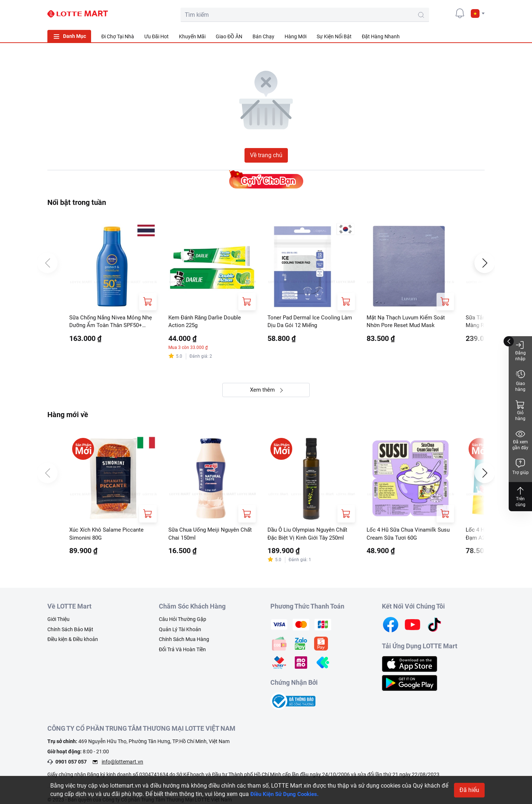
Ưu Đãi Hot (157, 36)
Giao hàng (520, 380)
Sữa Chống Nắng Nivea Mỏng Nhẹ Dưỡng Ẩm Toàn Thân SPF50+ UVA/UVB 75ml (107, 322)
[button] (478, 13)
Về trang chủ (266, 155)
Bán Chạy (263, 36)
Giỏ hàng (520, 410)
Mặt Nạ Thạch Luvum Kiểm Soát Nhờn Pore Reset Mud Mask (409, 322)
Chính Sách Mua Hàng (184, 641)
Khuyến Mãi (192, 36)
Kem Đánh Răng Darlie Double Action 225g (207, 322)
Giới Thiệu (58, 621)
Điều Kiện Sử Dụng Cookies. (287, 794)
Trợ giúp (521, 467)
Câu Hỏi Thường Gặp (183, 621)
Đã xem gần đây (520, 440)
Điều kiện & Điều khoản (73, 641)
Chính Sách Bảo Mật (70, 632)
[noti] (460, 13)
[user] (443, 13)
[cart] (427, 13)
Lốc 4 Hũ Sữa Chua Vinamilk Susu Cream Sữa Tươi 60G (404, 535)
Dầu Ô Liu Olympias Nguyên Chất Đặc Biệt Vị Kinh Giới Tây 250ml (310, 535)
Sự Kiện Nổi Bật (334, 36)
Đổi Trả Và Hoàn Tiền (182, 652)
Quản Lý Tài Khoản (180, 632)
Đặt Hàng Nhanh (381, 36)
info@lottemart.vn (122, 764)
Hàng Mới (296, 36)
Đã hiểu (469, 790)
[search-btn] (391, 15)
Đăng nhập (521, 351)
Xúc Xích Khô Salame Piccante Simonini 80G (109, 535)
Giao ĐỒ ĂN (229, 36)
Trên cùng (520, 496)
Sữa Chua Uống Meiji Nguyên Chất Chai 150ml (206, 535)
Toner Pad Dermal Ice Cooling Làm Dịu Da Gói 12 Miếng (306, 322)
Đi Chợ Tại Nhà (118, 36)
